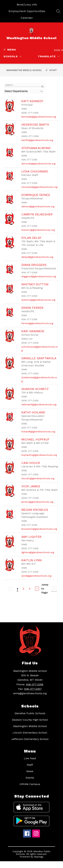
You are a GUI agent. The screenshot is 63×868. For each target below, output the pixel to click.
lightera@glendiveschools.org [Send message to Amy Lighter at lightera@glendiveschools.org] (38, 552)
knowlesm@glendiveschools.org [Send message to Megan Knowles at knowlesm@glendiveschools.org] (39, 529)
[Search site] (58, 11)
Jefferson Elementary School (30, 739)
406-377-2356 (35, 684)
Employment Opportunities (27, 11)
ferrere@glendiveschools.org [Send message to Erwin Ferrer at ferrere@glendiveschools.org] (37, 323)
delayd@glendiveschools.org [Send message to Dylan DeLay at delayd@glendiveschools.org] (37, 257)
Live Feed (30, 758)
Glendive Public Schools (30, 713)
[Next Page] (37, 589)
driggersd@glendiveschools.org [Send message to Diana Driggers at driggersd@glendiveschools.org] (39, 276)
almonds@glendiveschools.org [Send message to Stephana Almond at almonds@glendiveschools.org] (38, 164)
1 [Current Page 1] (17, 589)
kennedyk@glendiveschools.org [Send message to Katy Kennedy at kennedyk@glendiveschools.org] (39, 117)
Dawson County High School (30, 720)
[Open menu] (9, 50)
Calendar (27, 18)
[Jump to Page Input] (54, 589)
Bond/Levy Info (27, 5)
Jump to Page (45, 589)
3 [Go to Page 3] (30, 589)
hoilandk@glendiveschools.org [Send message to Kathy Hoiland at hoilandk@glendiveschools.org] (38, 432)
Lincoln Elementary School (30, 733)
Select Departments (16, 91)
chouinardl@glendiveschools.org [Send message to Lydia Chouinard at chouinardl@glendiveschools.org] (39, 187)
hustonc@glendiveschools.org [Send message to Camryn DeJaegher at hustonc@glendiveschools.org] (38, 230)
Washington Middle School (24, 70)
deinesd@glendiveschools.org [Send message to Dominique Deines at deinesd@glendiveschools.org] (38, 206)
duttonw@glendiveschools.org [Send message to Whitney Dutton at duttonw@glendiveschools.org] (38, 300)
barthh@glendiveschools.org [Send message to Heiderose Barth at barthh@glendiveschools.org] (37, 140)
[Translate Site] (49, 56)
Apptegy (39, 857)
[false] (25, 85)
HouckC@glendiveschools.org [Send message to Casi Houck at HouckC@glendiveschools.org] (38, 478)
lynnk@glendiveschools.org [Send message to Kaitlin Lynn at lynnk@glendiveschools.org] (36, 576)
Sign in (57, 50)
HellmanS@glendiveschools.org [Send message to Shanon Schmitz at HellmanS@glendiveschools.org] (39, 404)
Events (30, 778)
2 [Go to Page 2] (23, 589)
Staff (53, 70)
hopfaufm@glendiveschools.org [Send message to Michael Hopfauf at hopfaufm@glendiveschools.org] (39, 455)
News (30, 771)
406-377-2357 (33, 689)
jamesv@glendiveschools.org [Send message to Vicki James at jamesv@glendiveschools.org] (37, 502)
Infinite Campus (30, 784)
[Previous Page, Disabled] (10, 589)
